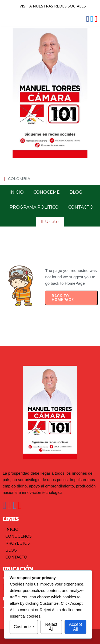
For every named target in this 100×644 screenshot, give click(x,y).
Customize (24, 627)
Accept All (75, 627)
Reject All (51, 627)
